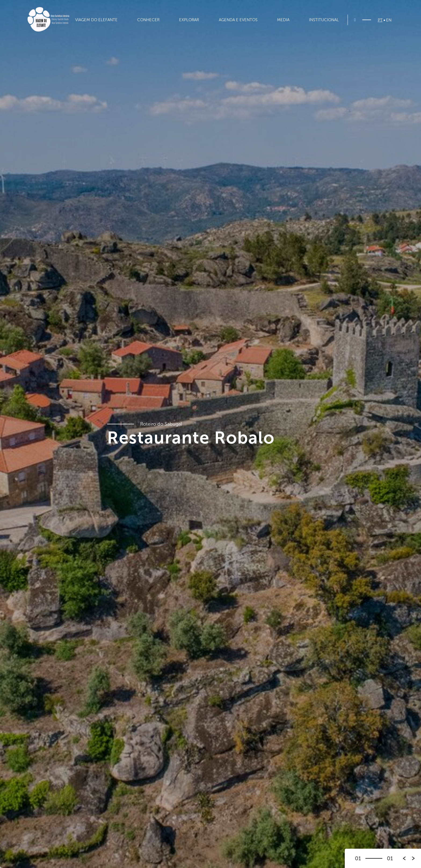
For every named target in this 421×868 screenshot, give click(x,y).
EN (389, 20)
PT (380, 20)
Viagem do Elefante (96, 20)
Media (283, 20)
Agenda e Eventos (238, 20)
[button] (413, 858)
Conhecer (148, 20)
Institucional (324, 20)
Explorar (189, 20)
